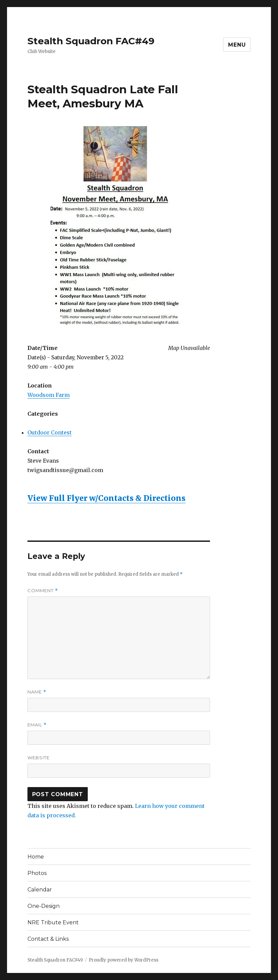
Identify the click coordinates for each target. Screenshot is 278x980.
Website (39, 758)
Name (37, 692)
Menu (237, 45)
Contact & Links (48, 939)
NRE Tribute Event (53, 922)
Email (37, 725)
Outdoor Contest (50, 432)
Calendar (40, 890)
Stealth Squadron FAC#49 (91, 41)
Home (36, 857)
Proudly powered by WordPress (124, 960)
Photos (37, 873)
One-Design (44, 906)
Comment (43, 591)
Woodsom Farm (49, 395)
